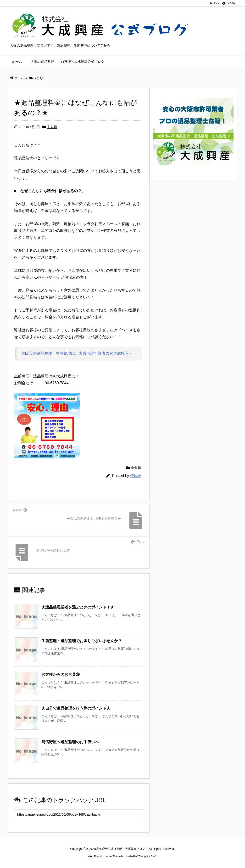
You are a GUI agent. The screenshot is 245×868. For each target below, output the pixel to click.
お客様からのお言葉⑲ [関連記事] (61, 675)
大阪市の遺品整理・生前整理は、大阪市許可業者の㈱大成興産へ (77, 353)
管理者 (136, 476)
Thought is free (147, 856)
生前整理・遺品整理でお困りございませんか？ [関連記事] (82, 641)
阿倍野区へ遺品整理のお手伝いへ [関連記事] (70, 742)
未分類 (52, 127)
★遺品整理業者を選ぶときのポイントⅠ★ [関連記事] (78, 607)
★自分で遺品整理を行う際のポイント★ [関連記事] (76, 708)
